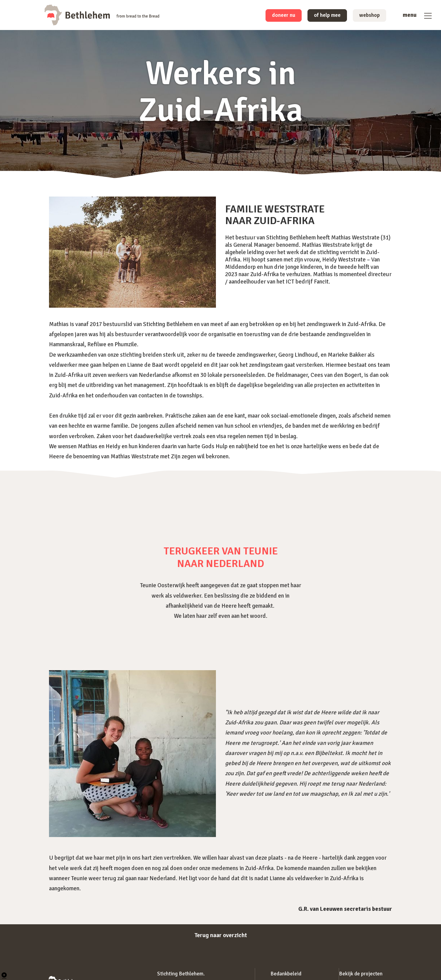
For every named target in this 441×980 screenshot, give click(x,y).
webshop (368, 16)
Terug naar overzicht (221, 935)
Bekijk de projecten (361, 974)
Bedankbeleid (286, 974)
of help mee (322, 16)
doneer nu (275, 16)
